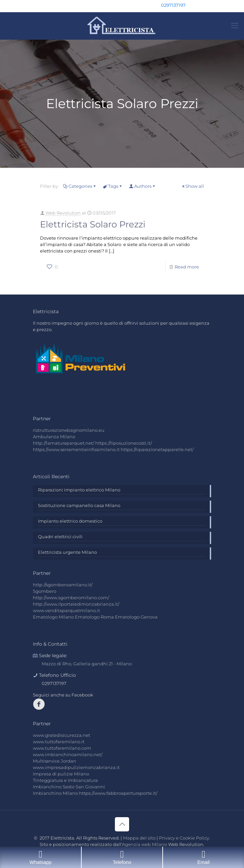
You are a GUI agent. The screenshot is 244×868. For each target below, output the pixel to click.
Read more (187, 267)
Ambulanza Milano (54, 437)
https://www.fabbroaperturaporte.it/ (118, 793)
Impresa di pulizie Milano (61, 774)
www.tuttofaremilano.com (62, 748)
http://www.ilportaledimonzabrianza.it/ (76, 604)
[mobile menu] (235, 26)
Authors (142, 186)
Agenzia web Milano (145, 844)
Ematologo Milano (53, 617)
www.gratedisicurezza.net (62, 735)
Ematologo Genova (136, 617)
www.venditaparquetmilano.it (66, 610)
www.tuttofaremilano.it (59, 742)
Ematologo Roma (94, 617)
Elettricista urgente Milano (67, 552)
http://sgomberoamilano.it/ (63, 585)
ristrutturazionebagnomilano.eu (69, 430)
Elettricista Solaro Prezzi (93, 224)
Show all (192, 186)
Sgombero (45, 591)
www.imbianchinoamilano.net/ (68, 754)
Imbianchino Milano (55, 793)
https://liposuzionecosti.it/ (124, 443)
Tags (113, 186)
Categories (80, 186)
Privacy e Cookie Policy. (185, 838)
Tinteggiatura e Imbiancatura (65, 780)
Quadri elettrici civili (60, 537)
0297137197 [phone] (173, 5)
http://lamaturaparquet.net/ (64, 443)
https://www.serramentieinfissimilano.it (76, 449)
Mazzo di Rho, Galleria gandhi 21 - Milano (87, 664)
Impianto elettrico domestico (70, 521)
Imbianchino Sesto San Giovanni (69, 787)
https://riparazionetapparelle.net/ (157, 449)
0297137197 (54, 683)
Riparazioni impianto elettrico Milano (79, 490)
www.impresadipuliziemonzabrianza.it (76, 767)
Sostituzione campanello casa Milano (79, 505)
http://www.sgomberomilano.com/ (71, 598)
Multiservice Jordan (55, 761)
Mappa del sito (139, 838)
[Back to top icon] (122, 824)
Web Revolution (63, 213)
